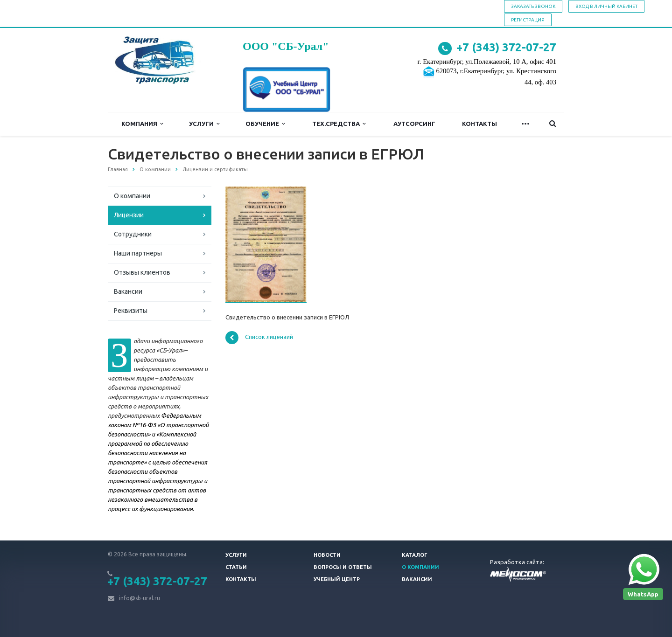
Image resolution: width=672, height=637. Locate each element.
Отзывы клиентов (142, 272)
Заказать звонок (533, 6)
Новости (327, 555)
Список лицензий (259, 338)
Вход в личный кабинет (606, 6)
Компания (142, 124)
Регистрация (528, 20)
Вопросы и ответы (343, 567)
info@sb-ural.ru (140, 598)
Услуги (204, 124)
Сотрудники (133, 234)
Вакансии (128, 291)
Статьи (236, 567)
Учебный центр (337, 579)
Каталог (415, 555)
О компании (132, 196)
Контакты (479, 124)
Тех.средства (339, 124)
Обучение (265, 124)
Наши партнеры (138, 253)
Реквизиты (131, 311)
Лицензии (129, 215)
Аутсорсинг (414, 124)
